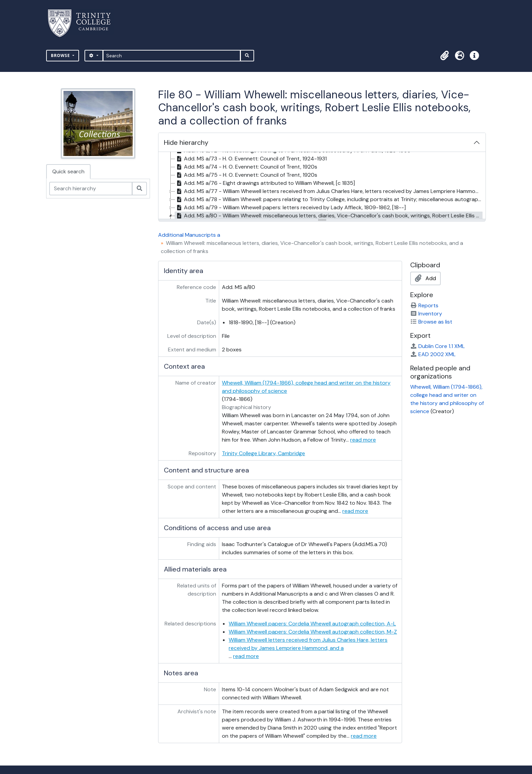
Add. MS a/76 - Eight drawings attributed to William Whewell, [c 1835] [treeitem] (265, 183)
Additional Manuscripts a (189, 235)
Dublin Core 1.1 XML (438, 346)
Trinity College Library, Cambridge (263, 453)
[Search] (172, 56)
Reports (424, 305)
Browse (61, 55)
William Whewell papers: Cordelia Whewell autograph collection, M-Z (313, 632)
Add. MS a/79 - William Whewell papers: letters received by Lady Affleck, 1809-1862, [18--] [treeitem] (290, 208)
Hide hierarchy (186, 142)
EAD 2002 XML (433, 354)
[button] (444, 56)
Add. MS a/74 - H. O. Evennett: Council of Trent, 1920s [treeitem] (246, 167)
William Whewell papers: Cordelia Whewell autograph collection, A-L (312, 624)
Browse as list (431, 322)
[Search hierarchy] (91, 189)
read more (363, 440)
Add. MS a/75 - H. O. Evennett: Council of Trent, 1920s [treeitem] (246, 175)
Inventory (426, 314)
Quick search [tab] (68, 171)
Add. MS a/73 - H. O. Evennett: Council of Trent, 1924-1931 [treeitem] (251, 159)
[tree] (322, 186)
